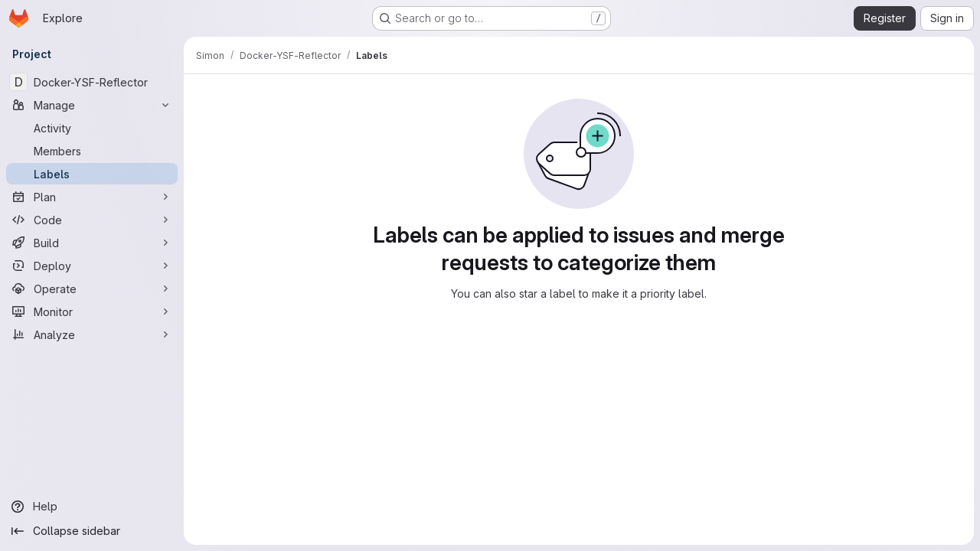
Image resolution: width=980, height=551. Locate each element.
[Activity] (92, 128)
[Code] (92, 220)
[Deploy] (92, 266)
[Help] (92, 507)
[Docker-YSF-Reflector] (92, 82)
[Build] (92, 243)
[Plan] (92, 197)
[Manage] (92, 105)
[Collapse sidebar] (92, 531)
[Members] (92, 151)
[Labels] (92, 174)
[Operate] (92, 289)
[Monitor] (92, 311)
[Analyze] (92, 334)
